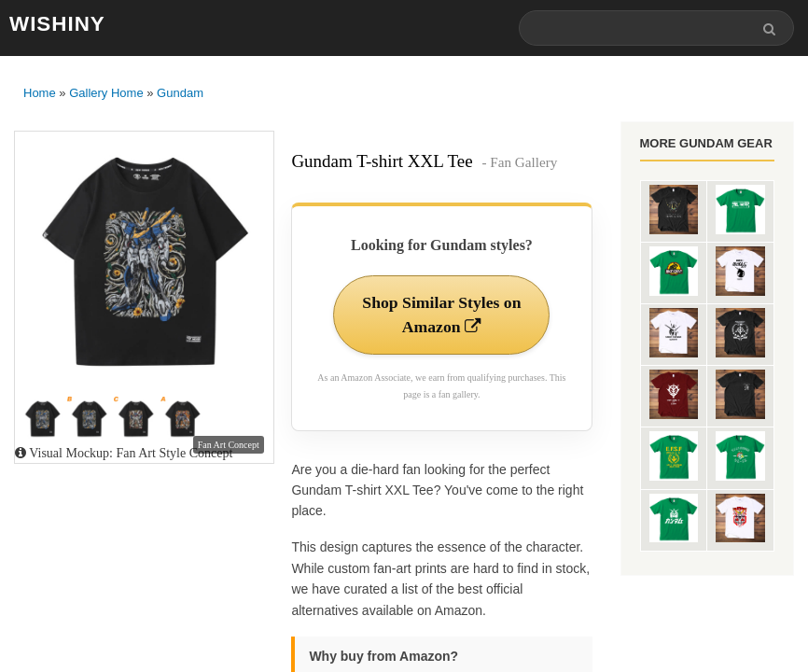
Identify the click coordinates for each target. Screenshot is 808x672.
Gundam (180, 94)
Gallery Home (106, 94)
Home (40, 94)
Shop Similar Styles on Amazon (442, 315)
